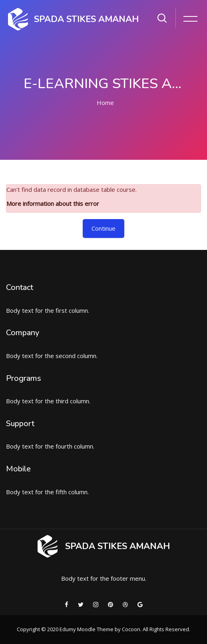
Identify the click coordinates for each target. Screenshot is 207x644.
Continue (103, 228)
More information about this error (53, 203)
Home (105, 103)
